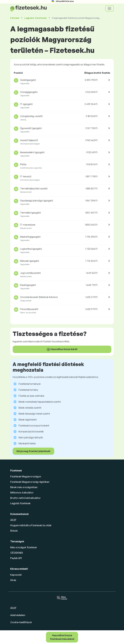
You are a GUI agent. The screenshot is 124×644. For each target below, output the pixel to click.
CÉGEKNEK (17, 553)
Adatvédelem (18, 615)
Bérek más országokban (24, 487)
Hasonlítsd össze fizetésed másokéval (62, 637)
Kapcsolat (16, 575)
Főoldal (15, 18)
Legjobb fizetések (36, 18)
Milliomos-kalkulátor (22, 493)
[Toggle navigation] (109, 8)
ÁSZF (13, 520)
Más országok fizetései (23, 547)
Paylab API (16, 558)
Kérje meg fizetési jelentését (33, 451)
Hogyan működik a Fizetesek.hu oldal (31, 525)
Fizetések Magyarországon (26, 476)
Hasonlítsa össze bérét (62, 349)
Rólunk (14, 531)
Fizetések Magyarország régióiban (30, 482)
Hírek (13, 580)
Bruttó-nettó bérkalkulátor (25, 498)
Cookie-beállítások (21, 622)
